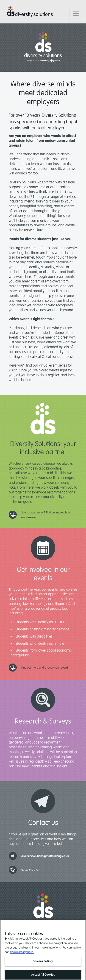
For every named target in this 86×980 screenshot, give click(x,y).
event (64, 668)
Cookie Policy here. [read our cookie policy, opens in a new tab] (22, 955)
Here (13, 365)
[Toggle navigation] (76, 14)
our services (29, 517)
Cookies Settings (43, 964)
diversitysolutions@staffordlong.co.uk (45, 856)
